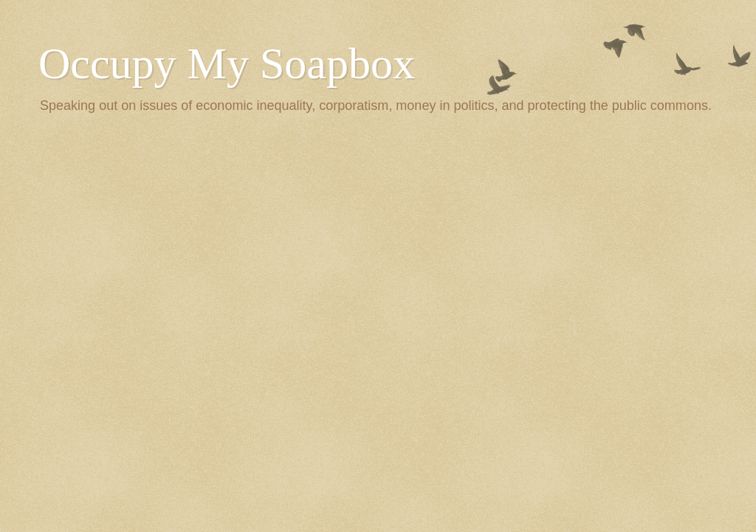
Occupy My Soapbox (227, 63)
